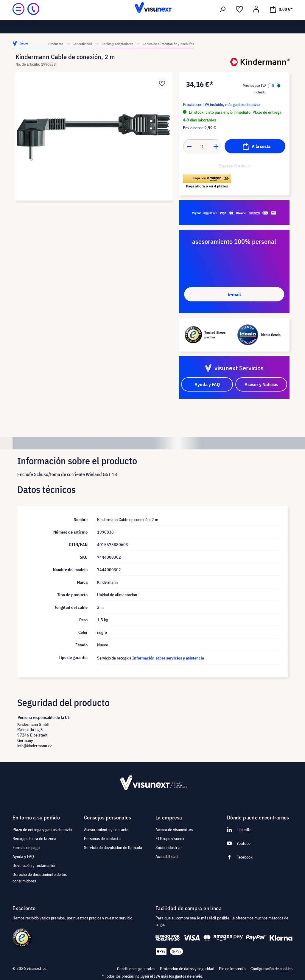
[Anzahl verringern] (189, 147)
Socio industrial (169, 848)
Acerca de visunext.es (174, 830)
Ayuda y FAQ (23, 856)
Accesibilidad (166, 856)
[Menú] (18, 21)
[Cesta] (281, 21)
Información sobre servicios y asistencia (168, 658)
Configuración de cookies (271, 969)
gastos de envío (189, 976)
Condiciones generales (136, 969)
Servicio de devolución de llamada (113, 848)
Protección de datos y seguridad (187, 969)
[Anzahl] (203, 147)
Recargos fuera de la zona (34, 839)
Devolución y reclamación (34, 865)
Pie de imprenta (232, 969)
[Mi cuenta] (256, 21)
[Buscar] (223, 21)
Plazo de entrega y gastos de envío (42, 830)
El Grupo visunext (171, 839)
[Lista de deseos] (239, 21)
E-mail (234, 294)
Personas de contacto (102, 839)
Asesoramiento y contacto (106, 830)
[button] (207, 181)
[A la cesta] (255, 146)
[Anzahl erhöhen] (216, 147)
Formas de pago (26, 848)
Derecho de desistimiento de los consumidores (40, 878)
